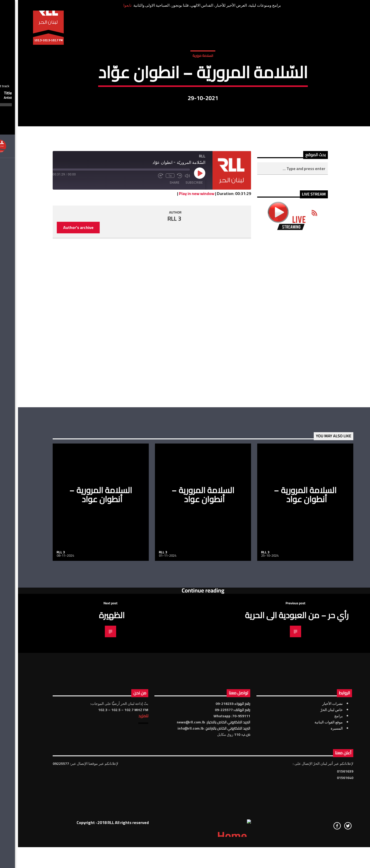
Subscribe (176, 356)
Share (156, 356)
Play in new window (179, 367)
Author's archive (60, 401)
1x (152, 349)
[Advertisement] (275, 492)
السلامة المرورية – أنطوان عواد (83, 668)
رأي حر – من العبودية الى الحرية (279, 789)
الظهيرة (94, 789)
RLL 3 (156, 392)
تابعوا (109, 5)
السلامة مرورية (185, 120)
